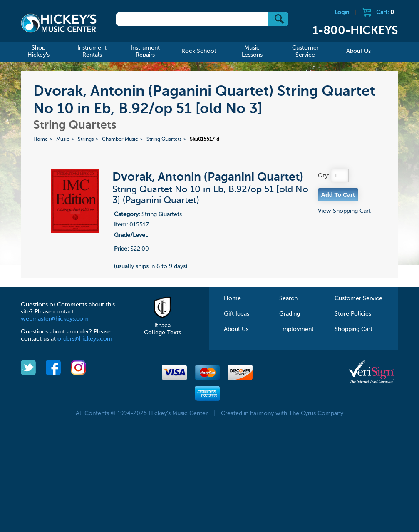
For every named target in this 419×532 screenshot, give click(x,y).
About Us (236, 329)
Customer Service (358, 298)
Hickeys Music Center (58, 23)
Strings (86, 139)
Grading (290, 314)
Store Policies (353, 314)
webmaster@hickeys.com (55, 319)
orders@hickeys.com (85, 339)
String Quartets (164, 139)
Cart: (385, 12)
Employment (296, 329)
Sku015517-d (205, 139)
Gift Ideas (237, 314)
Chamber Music (120, 139)
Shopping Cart (353, 329)
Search (288, 298)
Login (342, 12)
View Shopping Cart (344, 211)
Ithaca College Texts (162, 326)
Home (41, 139)
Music (63, 139)
